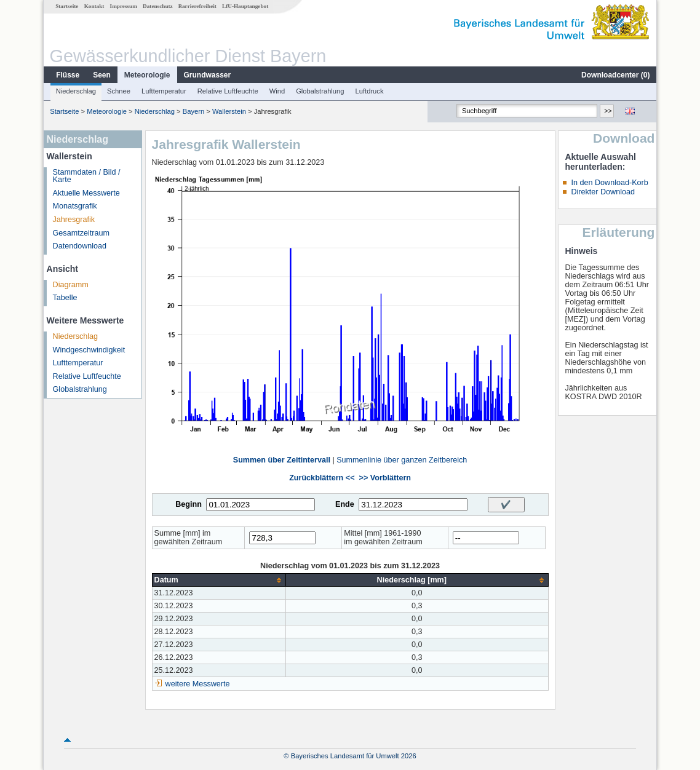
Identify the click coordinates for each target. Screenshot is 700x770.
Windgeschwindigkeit (89, 350)
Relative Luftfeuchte (228, 91)
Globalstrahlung (320, 91)
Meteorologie (147, 75)
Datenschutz (158, 6)
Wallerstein (229, 111)
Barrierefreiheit (197, 6)
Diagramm (71, 285)
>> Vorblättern (385, 478)
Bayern (193, 111)
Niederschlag (76, 91)
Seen (102, 75)
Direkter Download (603, 192)
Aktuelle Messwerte (86, 193)
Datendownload (80, 246)
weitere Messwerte (198, 684)
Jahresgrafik (74, 220)
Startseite (67, 6)
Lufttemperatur (164, 91)
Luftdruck (370, 91)
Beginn (189, 504)
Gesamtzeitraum (81, 233)
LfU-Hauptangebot (245, 6)
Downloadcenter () (615, 75)
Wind (277, 91)
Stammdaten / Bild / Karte (87, 176)
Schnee (119, 91)
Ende (345, 504)
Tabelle (65, 298)
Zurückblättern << (322, 478)
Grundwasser (208, 75)
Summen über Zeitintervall (282, 460)
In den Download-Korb (609, 183)
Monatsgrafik (75, 206)
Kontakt (94, 6)
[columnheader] (219, 580)
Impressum (124, 6)
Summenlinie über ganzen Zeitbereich (402, 460)
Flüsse (68, 75)
